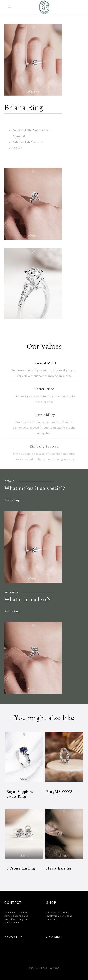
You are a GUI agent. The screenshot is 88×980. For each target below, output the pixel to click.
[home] (44, 7)
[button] (10, 7)
